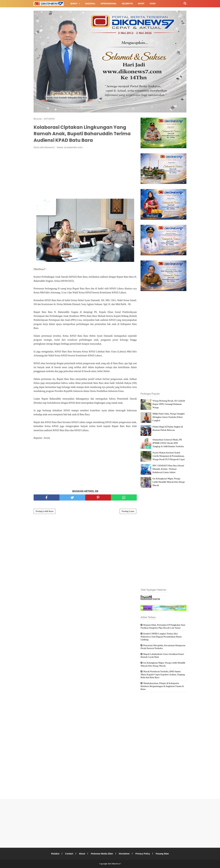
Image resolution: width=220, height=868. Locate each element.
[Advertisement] (85, 174)
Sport (141, 4)
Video (153, 4)
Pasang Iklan (162, 854)
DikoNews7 (116, 864)
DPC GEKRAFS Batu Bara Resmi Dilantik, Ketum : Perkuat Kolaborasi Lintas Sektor (168, 469)
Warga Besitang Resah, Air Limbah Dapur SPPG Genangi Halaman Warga (169, 404)
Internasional (109, 4)
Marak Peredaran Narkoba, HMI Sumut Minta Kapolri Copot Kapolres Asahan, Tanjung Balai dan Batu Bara (163, 675)
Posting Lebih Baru (45, 511)
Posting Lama (128, 511)
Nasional (90, 4)
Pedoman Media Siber (102, 854)
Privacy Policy (143, 854)
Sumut (74, 4)
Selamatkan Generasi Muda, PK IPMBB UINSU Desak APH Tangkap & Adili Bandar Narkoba (168, 443)
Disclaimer (124, 854)
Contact (69, 854)
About (82, 854)
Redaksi (55, 854)
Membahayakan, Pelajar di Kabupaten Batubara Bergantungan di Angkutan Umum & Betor (162, 686)
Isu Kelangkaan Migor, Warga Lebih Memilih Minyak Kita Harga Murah (169, 482)
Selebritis (127, 4)
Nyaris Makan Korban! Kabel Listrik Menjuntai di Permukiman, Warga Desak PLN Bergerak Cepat (169, 456)
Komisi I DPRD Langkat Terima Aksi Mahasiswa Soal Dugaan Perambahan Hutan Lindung (161, 637)
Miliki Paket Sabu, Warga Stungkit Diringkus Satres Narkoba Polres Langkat (169, 417)
